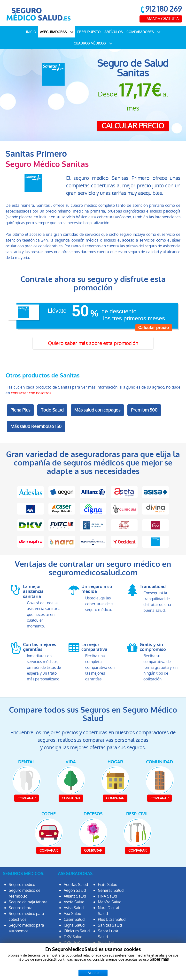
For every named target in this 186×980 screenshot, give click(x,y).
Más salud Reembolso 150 (36, 426)
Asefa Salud (74, 902)
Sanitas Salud (110, 925)
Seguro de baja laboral (29, 902)
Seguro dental (21, 908)
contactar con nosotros (31, 393)
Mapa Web (169, 972)
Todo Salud (52, 410)
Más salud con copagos (97, 410)
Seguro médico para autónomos (26, 928)
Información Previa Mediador (149, 966)
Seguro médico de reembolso (25, 893)
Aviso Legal (100, 972)
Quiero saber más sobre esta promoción (93, 343)
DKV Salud (73, 937)
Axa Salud (72, 914)
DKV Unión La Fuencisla (76, 946)
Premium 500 (144, 410)
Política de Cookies (135, 972)
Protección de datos (98, 966)
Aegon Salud (75, 890)
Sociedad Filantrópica (108, 946)
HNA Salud (107, 896)
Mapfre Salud (110, 902)
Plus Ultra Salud (112, 919)
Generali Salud (111, 890)
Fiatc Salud (108, 885)
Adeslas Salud (76, 885)
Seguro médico (22, 885)
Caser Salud (74, 919)
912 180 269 (164, 9)
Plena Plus (20, 410)
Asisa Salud (74, 908)
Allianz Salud (75, 896)
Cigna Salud (74, 925)
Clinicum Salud (77, 931)
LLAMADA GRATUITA (161, 19)
